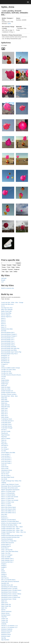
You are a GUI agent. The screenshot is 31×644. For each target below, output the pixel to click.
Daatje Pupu (5, 384)
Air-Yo (3, 306)
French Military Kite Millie (8, 453)
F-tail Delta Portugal (7, 428)
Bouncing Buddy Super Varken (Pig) (11, 352)
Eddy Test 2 (4, 412)
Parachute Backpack (7, 539)
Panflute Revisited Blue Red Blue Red (12, 536)
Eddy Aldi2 (4, 400)
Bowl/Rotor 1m (5, 355)
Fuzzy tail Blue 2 (6, 456)
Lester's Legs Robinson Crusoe (10, 484)
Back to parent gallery (3, 49)
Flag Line (4, 440)
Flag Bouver (5, 433)
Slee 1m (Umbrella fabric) (8, 580)
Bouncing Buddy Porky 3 (8, 345)
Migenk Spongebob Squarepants (10, 490)
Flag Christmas (5, 435)
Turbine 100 (5, 619)
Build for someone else (8, 288)
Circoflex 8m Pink (6, 371)
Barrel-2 (3, 320)
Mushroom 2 (5, 518)
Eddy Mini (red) (5, 407)
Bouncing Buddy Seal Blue (9, 347)
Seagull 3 (4, 567)
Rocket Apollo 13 (6, 544)
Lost (2, 282)
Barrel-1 (3, 318)
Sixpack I (4, 573)
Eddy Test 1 (4, 410)
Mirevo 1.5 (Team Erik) (8, 498)
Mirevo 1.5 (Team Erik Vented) (10, 497)
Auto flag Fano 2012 (7, 308)
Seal (2, 569)
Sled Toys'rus (5, 578)
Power (4, 267)
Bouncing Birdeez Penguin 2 (9, 334)
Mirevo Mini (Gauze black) (8, 507)
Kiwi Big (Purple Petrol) (8, 477)
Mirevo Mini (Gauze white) (8, 509)
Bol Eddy (4, 331)
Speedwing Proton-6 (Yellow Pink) (11, 597)
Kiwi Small (4, 479)
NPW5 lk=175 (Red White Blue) (10, 521)
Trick (9, 267)
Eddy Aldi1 (4, 398)
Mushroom (4, 516)
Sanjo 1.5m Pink (6, 553)
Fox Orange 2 (5, 449)
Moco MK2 (4, 514)
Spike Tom (4, 608)
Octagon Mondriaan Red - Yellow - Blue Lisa (13, 532)
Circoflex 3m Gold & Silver (9, 370)
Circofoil (3, 377)
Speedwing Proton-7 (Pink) (9, 599)
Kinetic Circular (5, 472)
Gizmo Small (5, 468)
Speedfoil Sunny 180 (7, 585)
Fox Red (4, 451)
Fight (13, 267)
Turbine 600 (5, 622)
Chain (3, 366)
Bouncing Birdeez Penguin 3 (9, 336)
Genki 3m (4, 465)
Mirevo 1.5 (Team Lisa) (8, 502)
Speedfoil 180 (5, 583)
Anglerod (17, 269)
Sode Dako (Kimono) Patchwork (10, 581)
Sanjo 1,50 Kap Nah (7, 550)
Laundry (5, 269)
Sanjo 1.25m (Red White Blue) (10, 551)
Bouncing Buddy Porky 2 (8, 343)
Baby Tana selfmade (7, 310)
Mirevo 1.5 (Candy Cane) (8, 491)
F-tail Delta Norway (7, 426)
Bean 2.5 (4, 327)
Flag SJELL (4, 444)
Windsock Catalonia (7, 629)
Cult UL (3, 378)
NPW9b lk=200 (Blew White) (9, 525)
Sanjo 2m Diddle (6, 557)
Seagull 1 (4, 564)
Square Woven (5, 613)
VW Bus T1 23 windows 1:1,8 (9, 626)
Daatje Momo (5, 382)
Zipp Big (3, 638)
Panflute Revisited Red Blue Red (10, 537)
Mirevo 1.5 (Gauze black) (8, 495)
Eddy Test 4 (4, 415)
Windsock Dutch (6, 633)
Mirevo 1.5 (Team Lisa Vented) (10, 500)
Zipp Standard (5, 640)
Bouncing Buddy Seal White (9, 350)
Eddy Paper (4, 408)
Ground (11, 269)
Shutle (3, 571)
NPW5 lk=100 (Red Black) (8, 520)
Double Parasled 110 (7, 391)
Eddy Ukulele (5, 417)
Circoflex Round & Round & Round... (11, 375)
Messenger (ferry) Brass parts (9, 488)
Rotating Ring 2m (6, 546)
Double (9, 265)
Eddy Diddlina (5, 401)
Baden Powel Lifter (6, 311)
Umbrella (4, 624)
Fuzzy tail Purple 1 (6, 461)
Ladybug (4, 483)
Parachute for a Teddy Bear (9, 541)
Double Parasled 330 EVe (8, 393)
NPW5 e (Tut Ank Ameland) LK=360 (11, 523)
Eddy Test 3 (4, 414)
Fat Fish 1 (4, 430)
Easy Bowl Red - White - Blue (9, 396)
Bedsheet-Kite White (7, 329)
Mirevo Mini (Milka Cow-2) (8, 513)
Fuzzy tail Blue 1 (6, 454)
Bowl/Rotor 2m (5, 359)
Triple (14, 265)
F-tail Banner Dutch (7, 419)
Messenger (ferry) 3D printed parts (11, 486)
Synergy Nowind (6, 615)
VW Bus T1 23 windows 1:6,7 (9, 627)
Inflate (16, 272)
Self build (4, 278)
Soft (11, 272)
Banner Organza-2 (6, 317)
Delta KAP (4, 385)
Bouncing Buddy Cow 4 (8, 341)
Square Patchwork (6, 611)
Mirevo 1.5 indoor (6, 504)
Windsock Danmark (7, 631)
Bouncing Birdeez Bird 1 (8, 332)
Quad (19, 265)
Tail (3, 272)
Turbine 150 (5, 620)
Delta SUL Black (6, 387)
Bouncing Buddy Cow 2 (8, 338)
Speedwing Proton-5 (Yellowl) (9, 596)
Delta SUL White (6, 389)
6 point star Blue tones (7, 304)
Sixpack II (4, 574)
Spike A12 (4, 601)
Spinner (3, 610)
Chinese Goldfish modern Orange (11, 368)
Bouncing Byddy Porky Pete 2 (9, 354)
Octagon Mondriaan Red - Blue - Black (12, 527)
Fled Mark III (5, 445)
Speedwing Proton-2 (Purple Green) (11, 590)
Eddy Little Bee (5, 405)
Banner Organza (6, 315)
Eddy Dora (4, 403)
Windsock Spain (6, 636)
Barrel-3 (3, 322)
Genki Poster (5, 467)
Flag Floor (4, 437)
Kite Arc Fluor (5, 474)
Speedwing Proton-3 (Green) (9, 592)
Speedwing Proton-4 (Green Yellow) (11, 594)
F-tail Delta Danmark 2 (7, 421)
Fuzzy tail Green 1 (6, 458)
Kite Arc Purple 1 (6, 475)
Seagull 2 (4, 566)
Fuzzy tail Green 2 (6, 460)
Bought (3, 280)
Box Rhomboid (5, 362)
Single (4, 265)
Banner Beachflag (6, 313)
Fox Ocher (4, 447)
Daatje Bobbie (5, 380)
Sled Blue (4, 576)
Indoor (18, 267)
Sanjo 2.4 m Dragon (7, 555)
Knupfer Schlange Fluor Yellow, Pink (11, 481)
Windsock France (6, 634)
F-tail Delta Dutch (6, 423)
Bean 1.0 (4, 325)
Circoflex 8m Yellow (7, 373)
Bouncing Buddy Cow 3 (8, 340)
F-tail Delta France (6, 424)
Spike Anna (4, 603)
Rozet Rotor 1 (5, 548)
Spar (7, 272)
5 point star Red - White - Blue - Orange (12, 302)
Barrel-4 (3, 324)
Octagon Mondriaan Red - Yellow (10, 528)
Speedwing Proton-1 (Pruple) (9, 589)
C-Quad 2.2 (4, 364)
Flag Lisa (4, 442)
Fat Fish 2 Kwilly (6, 431)
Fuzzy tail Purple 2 (6, 463)
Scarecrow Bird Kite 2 (7, 562)
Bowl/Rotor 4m (5, 361)
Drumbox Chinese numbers (9, 394)
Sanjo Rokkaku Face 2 (8, 560)
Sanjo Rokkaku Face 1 (8, 558)
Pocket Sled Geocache (8, 543)
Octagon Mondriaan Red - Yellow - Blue (12, 530)
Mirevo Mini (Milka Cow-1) (8, 511)
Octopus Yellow (5, 534)
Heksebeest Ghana (7, 470)
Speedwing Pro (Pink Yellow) (9, 587)
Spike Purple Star (6, 604)
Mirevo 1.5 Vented (6, 506)
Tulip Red (4, 617)
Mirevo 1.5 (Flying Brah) (8, 493)
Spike (9, 23)
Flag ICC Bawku (6, 438)
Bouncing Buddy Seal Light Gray (10, 348)
